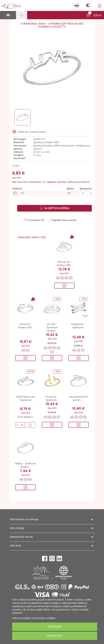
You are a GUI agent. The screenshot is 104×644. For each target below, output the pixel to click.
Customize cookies (43, 618)
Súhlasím (55, 627)
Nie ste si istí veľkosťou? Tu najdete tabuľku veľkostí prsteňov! (51, 182)
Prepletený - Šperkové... (78, 326)
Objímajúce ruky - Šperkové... (26, 398)
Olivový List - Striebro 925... (64, 264)
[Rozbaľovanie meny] (88, 5)
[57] (52, 193)
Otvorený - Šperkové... (52, 398)
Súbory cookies (21, 618)
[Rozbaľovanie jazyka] (77, 5)
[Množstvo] (86, 193)
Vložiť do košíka (55, 208)
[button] (94, 15)
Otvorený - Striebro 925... (25, 326)
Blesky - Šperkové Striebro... (25, 465)
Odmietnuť (55, 636)
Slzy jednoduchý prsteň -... (78, 398)
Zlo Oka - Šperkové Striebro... (52, 327)
